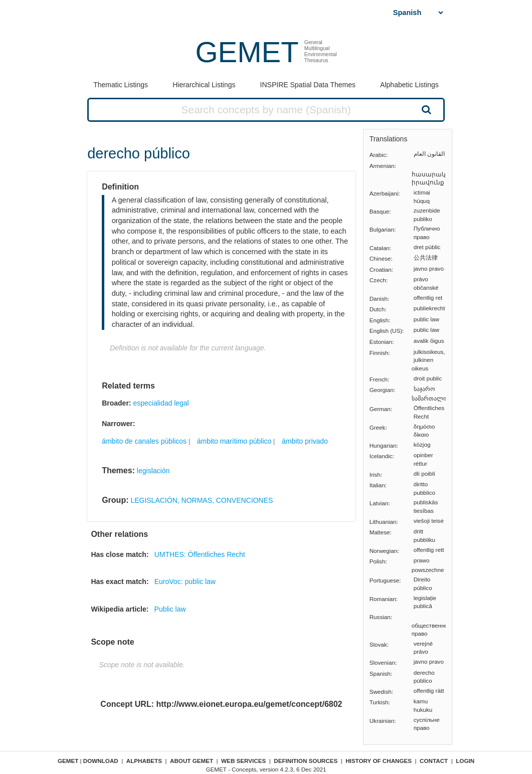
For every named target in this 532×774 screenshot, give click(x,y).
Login (465, 761)
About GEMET (192, 761)
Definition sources (306, 761)
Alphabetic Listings (409, 85)
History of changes (379, 761)
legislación (153, 471)
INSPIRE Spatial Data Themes (308, 85)
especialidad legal (161, 403)
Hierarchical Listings (204, 85)
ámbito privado (305, 441)
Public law (170, 609)
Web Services (243, 761)
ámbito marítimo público (234, 441)
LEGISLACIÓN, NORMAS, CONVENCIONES (202, 500)
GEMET (247, 52)
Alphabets (144, 761)
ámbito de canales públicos (144, 441)
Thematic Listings (121, 85)
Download (101, 761)
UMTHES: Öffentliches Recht (200, 554)
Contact (434, 761)
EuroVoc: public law (185, 582)
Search (425, 109)
